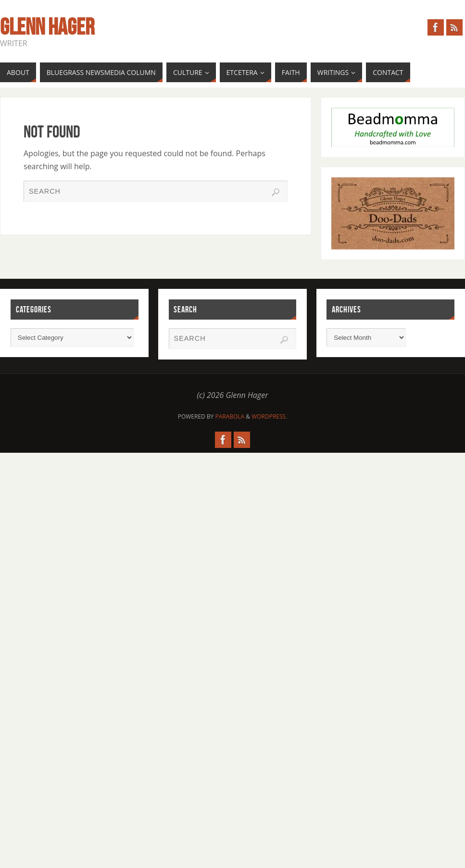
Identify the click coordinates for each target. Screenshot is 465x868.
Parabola (230, 416)
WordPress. (269, 416)
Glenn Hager (47, 27)
